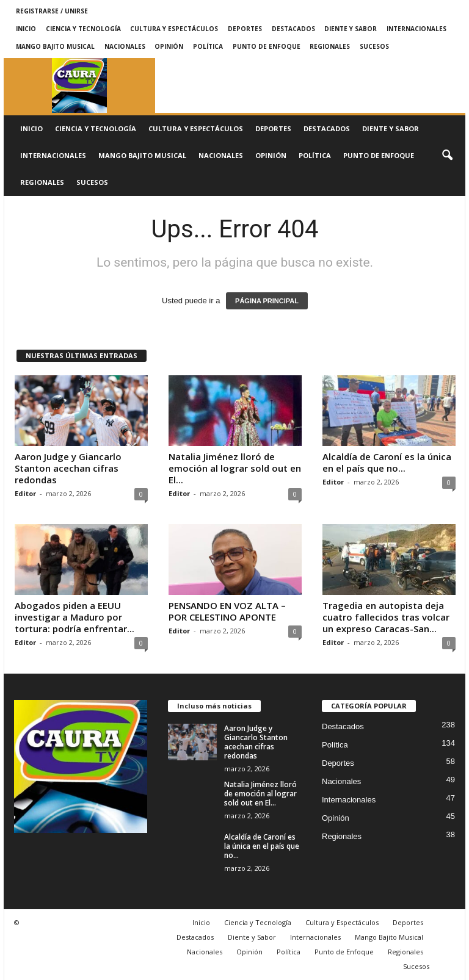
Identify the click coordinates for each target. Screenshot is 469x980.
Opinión (169, 46)
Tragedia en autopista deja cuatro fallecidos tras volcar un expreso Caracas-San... (386, 617)
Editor (25, 493)
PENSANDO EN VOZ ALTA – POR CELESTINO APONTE (227, 611)
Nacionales (125, 46)
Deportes (245, 29)
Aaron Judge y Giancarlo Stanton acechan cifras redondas (68, 468)
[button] (447, 156)
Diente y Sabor (351, 29)
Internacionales (416, 29)
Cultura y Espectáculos (174, 29)
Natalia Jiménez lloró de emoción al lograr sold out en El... (235, 468)
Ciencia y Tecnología (83, 29)
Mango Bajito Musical (55, 46)
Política (208, 46)
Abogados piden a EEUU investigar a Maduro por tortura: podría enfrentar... (75, 617)
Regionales (330, 46)
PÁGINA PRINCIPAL (267, 301)
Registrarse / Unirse (52, 11)
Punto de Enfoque (267, 46)
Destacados (293, 29)
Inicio (26, 29)
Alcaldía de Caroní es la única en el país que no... (387, 462)
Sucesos (374, 46)
